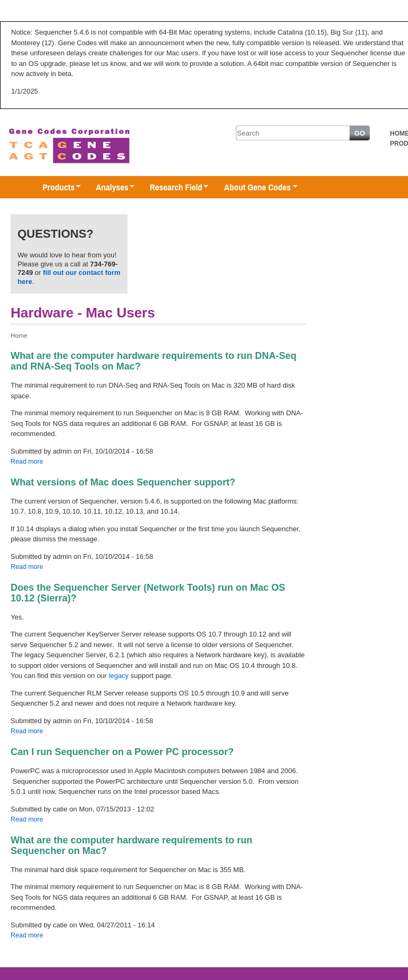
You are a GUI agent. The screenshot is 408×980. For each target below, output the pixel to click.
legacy (119, 676)
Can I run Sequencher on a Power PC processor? (122, 752)
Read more (27, 462)
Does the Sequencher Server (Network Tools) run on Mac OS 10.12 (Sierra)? (148, 593)
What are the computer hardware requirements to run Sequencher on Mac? (131, 845)
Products (56, 188)
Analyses (110, 188)
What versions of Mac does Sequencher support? (123, 482)
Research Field (174, 188)
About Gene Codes (255, 188)
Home (19, 335)
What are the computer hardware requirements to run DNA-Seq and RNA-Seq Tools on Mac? (154, 361)
